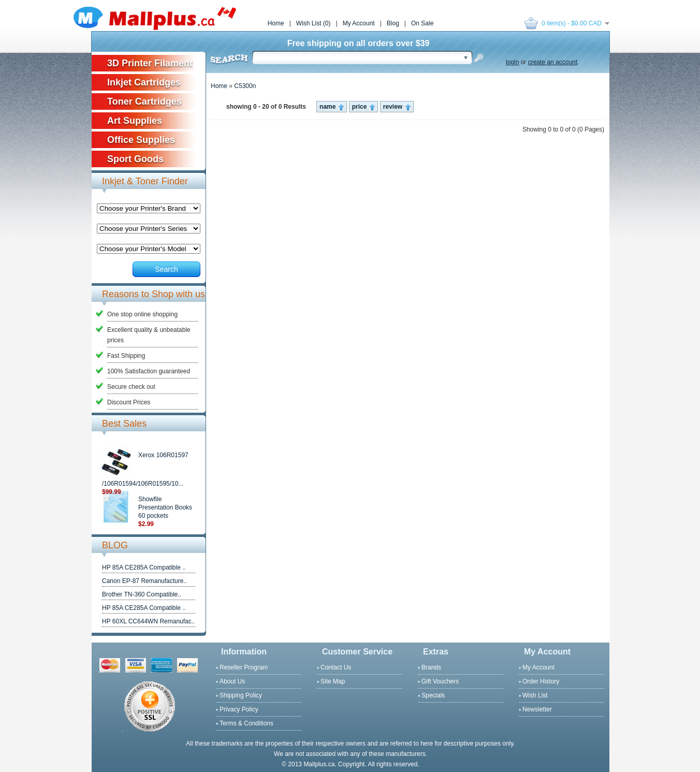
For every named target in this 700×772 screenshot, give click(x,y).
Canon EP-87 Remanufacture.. (144, 581)
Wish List (535, 695)
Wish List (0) (313, 23)
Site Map (333, 681)
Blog (393, 23)
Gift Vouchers (440, 681)
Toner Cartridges (144, 101)
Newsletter (537, 709)
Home (276, 23)
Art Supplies (135, 121)
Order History (541, 681)
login (512, 62)
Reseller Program (244, 667)
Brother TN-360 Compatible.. (142, 594)
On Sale (422, 23)
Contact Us (336, 667)
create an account (553, 62)
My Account (359, 23)
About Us (232, 681)
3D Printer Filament (150, 63)
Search (166, 269)
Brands (431, 667)
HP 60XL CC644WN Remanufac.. (148, 621)
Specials (433, 695)
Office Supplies (141, 140)
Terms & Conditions (246, 723)
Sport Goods (135, 159)
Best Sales (124, 424)
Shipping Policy (241, 695)
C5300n (245, 86)
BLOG (115, 545)
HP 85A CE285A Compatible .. (144, 567)
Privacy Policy (239, 709)
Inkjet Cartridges (144, 82)
